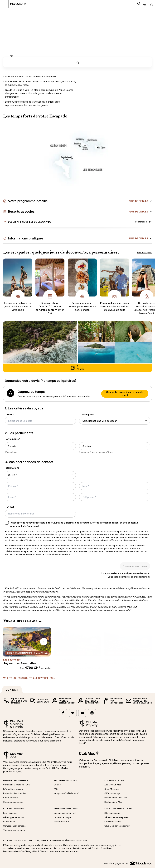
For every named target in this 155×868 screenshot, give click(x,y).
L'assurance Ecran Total (65, 813)
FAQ (56, 789)
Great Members (112, 789)
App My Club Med (113, 785)
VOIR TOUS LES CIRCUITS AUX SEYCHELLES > (29, 678)
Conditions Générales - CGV (17, 785)
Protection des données (15, 793)
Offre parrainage (112, 793)
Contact (58, 785)
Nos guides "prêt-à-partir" (66, 793)
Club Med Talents (113, 822)
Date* (10, 415)
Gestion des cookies (13, 802)
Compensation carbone (14, 826)
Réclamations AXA (113, 802)
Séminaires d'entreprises (116, 817)
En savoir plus (144, 252)
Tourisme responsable (14, 830)
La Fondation (9, 822)
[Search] (139, 4)
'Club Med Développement (117, 826)
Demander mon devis (135, 566)
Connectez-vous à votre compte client (125, 394)
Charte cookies (10, 798)
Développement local (14, 817)
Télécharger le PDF (143, 222)
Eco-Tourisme (10, 813)
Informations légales (13, 789)
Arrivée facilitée (61, 822)
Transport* (88, 415)
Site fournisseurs (112, 813)
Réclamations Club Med (116, 798)
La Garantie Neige (62, 817)
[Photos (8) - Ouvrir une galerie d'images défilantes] (77, 368)
